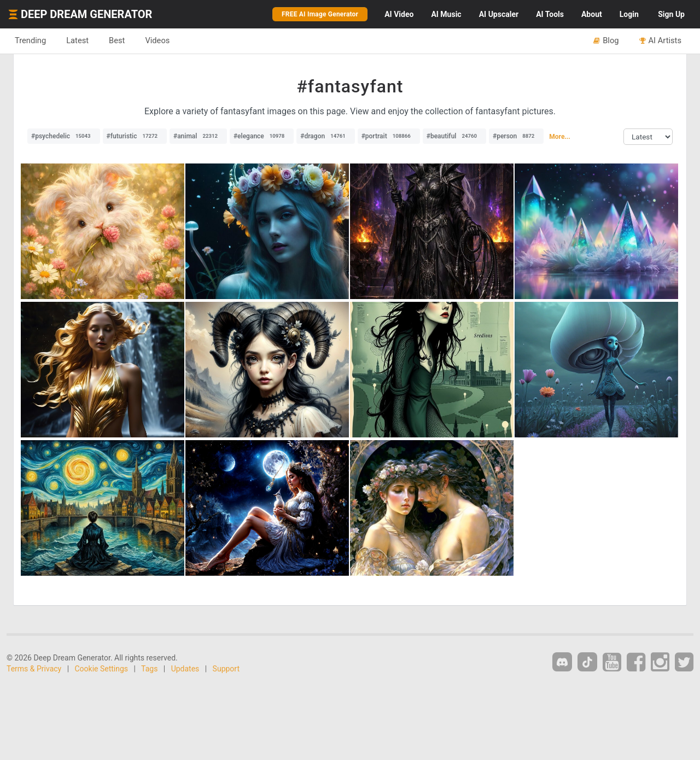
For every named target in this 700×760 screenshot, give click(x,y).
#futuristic (135, 136)
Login (629, 14)
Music (446, 14)
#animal (198, 136)
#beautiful (454, 136)
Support (226, 669)
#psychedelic (64, 136)
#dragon (325, 136)
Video (399, 14)
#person (516, 136)
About (592, 14)
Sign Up (671, 14)
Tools (550, 14)
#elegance (262, 136)
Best (117, 40)
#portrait (389, 136)
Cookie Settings (102, 669)
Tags (149, 669)
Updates (185, 669)
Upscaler (499, 14)
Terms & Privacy (34, 669)
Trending (30, 40)
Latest (77, 40)
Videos (157, 40)
